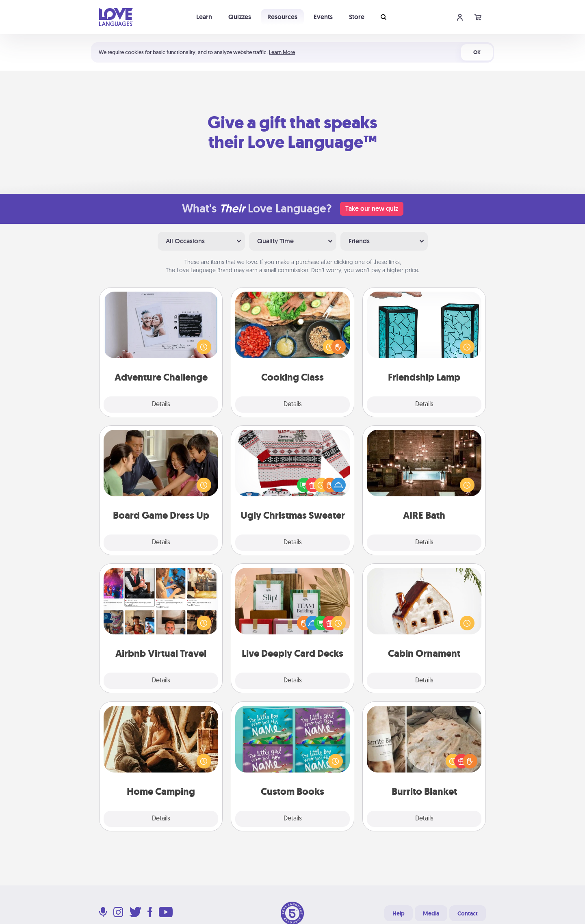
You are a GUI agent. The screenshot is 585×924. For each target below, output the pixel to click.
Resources (282, 17)
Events (323, 17)
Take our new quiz (372, 209)
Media (431, 913)
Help (399, 913)
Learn (204, 17)
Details (161, 405)
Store (357, 17)
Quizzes (240, 17)
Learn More (282, 52)
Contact (468, 913)
